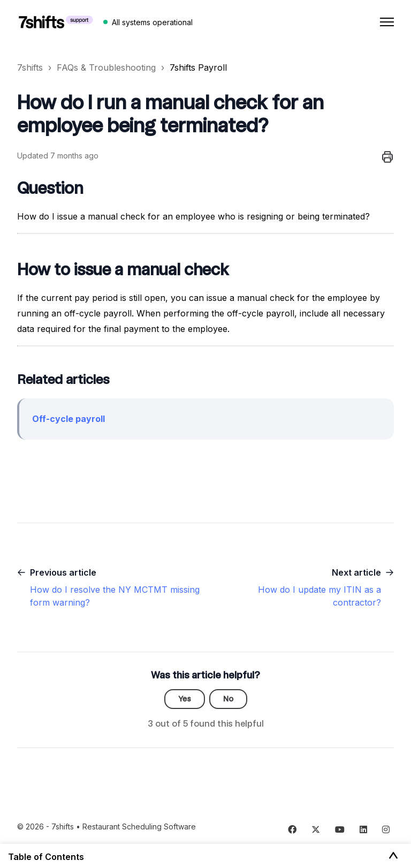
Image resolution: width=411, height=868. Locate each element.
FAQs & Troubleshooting (106, 67)
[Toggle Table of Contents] (393, 856)
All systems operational (152, 22)
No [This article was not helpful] (228, 699)
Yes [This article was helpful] (185, 699)
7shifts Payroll (198, 67)
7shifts (30, 67)
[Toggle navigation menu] (387, 22)
